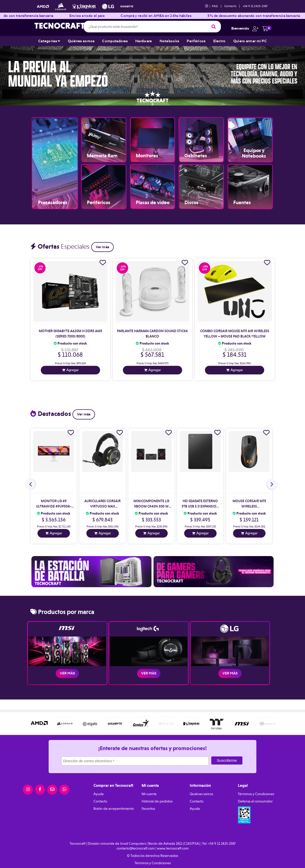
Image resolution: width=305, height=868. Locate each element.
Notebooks (169, 41)
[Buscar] (214, 27)
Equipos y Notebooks (254, 153)
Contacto (230, 6)
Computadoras (115, 41)
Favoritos (148, 809)
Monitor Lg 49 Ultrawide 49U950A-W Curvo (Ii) (54, 506)
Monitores (147, 150)
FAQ (215, 6)
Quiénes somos (81, 41)
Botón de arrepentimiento (114, 809)
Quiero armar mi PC (250, 41)
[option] (152, 74)
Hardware (144, 41)
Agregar (73, 370)
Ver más (102, 247)
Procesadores (53, 197)
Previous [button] (10, 74)
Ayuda (99, 794)
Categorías (49, 41)
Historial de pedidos (157, 801)
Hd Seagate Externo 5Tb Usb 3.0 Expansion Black (200, 506)
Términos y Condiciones (256, 794)
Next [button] (295, 74)
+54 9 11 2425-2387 (255, 6)
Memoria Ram (102, 150)
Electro (220, 41)
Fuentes (242, 197)
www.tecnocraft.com (173, 848)
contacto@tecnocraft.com (136, 848)
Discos (191, 197)
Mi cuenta (149, 794)
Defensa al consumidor (255, 801)
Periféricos (196, 41)
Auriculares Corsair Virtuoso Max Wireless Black (102, 506)
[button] (254, 28)
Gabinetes (196, 150)
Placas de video (153, 197)
